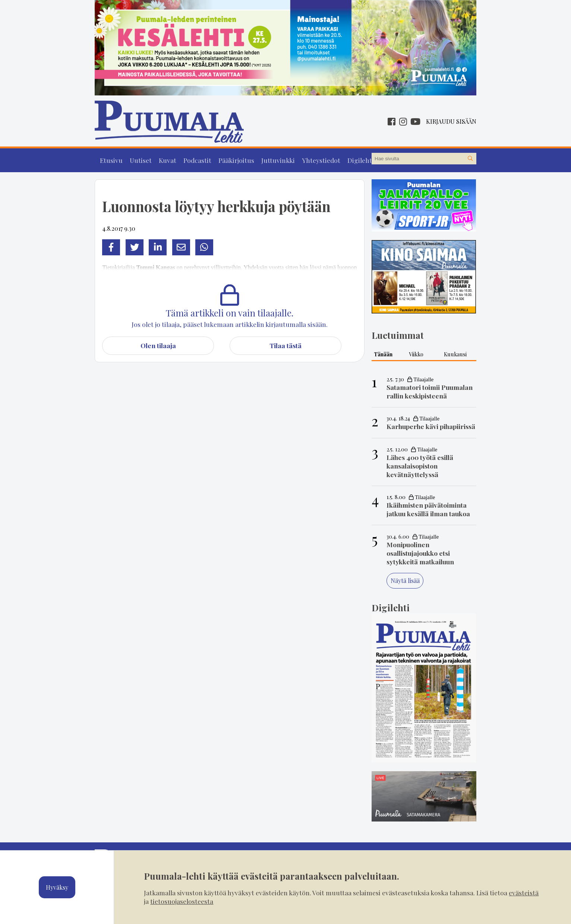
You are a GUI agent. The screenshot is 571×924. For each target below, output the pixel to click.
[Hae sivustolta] (470, 159)
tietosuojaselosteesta (182, 901)
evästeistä (524, 893)
